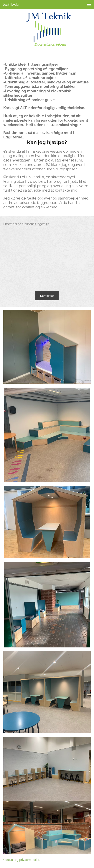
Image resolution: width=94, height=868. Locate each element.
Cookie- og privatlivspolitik (21, 860)
